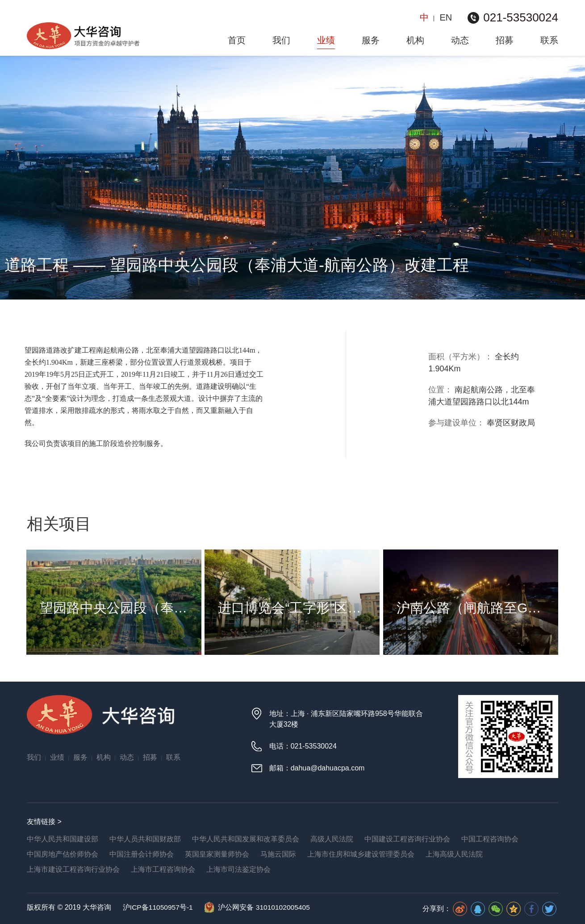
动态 (460, 40)
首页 (237, 40)
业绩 (326, 40)
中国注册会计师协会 (142, 854)
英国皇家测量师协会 (217, 854)
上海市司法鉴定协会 (238, 869)
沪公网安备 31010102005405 (267, 907)
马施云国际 (278, 854)
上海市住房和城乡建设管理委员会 (361, 854)
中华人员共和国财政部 (145, 839)
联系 (549, 40)
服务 (371, 40)
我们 (281, 40)
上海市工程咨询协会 (163, 869)
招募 (505, 40)
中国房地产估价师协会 (63, 854)
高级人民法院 (332, 839)
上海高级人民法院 (454, 854)
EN (446, 17)
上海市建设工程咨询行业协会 (73, 869)
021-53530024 (521, 17)
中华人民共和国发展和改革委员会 (246, 839)
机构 (415, 40)
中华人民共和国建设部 (63, 839)
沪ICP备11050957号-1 (158, 907)
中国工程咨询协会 (490, 839)
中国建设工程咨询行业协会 (407, 839)
